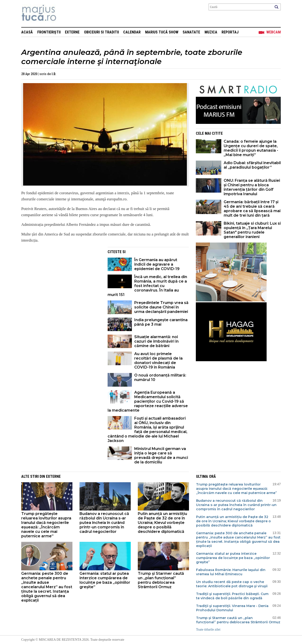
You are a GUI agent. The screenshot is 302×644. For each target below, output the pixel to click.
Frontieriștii (49, 32)
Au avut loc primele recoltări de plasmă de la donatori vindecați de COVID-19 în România (158, 360)
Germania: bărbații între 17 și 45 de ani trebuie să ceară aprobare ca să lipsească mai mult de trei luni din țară (252, 209)
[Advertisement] (61, 280)
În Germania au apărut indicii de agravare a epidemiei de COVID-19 (157, 264)
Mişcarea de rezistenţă (64, 14)
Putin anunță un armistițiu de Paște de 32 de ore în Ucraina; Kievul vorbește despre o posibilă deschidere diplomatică (162, 523)
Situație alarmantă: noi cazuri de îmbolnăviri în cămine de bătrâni (156, 341)
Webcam (274, 32)
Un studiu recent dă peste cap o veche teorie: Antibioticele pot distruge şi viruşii (232, 584)
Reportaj (230, 32)
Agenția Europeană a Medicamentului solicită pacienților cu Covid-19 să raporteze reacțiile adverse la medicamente (148, 401)
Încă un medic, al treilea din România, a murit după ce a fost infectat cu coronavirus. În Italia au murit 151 (147, 286)
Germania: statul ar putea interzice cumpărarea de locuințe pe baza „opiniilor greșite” (105, 580)
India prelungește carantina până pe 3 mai (161, 322)
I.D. (54, 74)
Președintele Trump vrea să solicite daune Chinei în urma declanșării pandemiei (161, 307)
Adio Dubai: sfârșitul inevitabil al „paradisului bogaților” (252, 165)
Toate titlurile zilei (208, 630)
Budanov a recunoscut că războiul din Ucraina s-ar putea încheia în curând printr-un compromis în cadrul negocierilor (104, 523)
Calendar (132, 32)
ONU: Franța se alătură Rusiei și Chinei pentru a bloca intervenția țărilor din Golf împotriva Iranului (252, 187)
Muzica (211, 32)
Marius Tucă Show (162, 32)
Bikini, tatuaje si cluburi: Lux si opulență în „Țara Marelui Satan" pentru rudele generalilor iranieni (252, 230)
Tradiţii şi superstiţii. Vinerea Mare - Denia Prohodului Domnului (232, 608)
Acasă (27, 32)
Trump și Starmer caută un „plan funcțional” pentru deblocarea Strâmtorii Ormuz (161, 580)
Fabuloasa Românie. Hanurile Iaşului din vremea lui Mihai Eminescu (231, 572)
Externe (72, 32)
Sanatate (191, 32)
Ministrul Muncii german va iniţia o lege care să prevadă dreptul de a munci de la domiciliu (161, 455)
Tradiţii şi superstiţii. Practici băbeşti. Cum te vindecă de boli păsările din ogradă (232, 596)
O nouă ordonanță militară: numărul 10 (160, 377)
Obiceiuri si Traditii (101, 32)
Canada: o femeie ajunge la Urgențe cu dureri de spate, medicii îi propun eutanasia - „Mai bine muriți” (251, 148)
